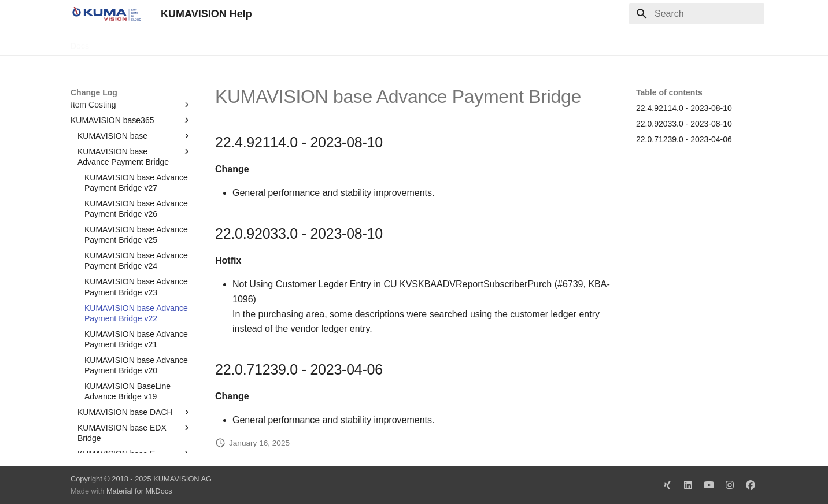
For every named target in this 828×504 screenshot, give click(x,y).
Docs (80, 42)
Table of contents (669, 92)
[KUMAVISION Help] (106, 14)
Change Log (174, 42)
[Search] (697, 14)
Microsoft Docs (237, 42)
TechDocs (121, 42)
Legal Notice (300, 42)
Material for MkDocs (139, 491)
